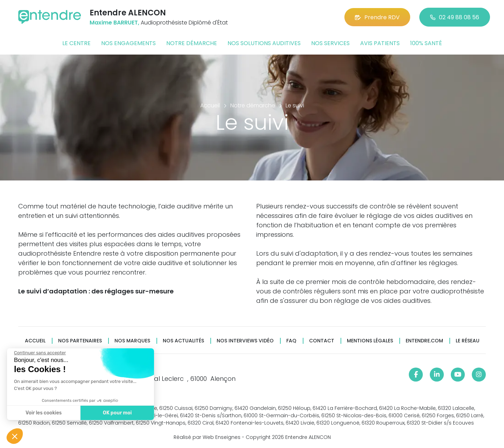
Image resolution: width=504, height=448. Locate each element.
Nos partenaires (80, 341)
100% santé (426, 43)
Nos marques (132, 341)
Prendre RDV (377, 17)
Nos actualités (183, 341)
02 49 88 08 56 (455, 17)
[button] (15, 436)
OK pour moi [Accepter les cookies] (116, 413)
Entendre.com (424, 341)
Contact (322, 341)
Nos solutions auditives (264, 43)
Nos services (330, 43)
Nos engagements (128, 43)
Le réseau (468, 341)
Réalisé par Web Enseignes (207, 437)
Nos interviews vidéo (245, 341)
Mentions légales (370, 341)
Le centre (76, 43)
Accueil (35, 341)
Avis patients (380, 43)
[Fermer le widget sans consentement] (39, 353)
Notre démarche (192, 43)
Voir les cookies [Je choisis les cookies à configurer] (43, 413)
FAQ (291, 341)
